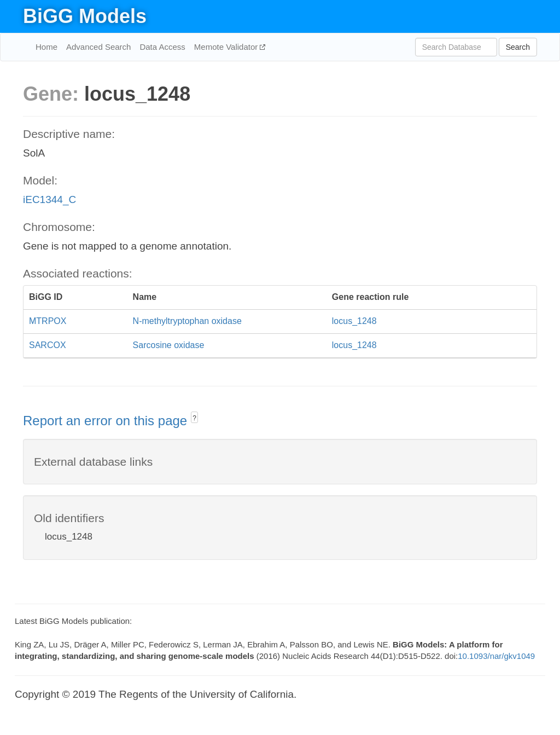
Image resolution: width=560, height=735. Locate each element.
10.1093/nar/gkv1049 (496, 656)
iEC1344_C (49, 199)
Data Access (162, 47)
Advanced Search (98, 47)
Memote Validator (227, 47)
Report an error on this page (107, 421)
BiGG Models (85, 16)
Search (518, 47)
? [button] (194, 418)
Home (46, 47)
